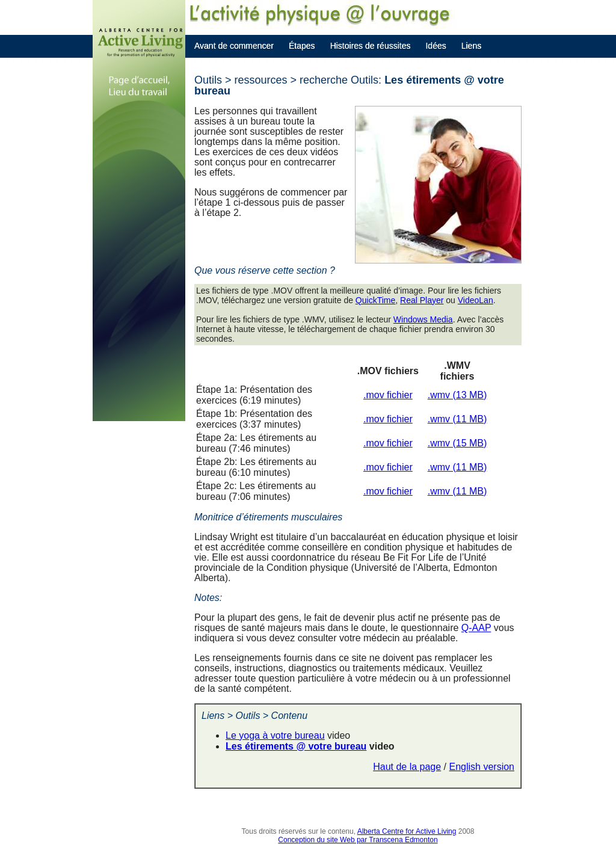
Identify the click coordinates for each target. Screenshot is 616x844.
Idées (436, 46)
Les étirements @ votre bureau (296, 746)
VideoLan (476, 300)
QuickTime (375, 300)
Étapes (302, 46)
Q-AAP (476, 628)
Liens (471, 46)
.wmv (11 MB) (457, 419)
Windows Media (423, 319)
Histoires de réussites (371, 46)
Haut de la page (407, 767)
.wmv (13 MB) (457, 395)
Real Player (422, 300)
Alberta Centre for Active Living (407, 831)
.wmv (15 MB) (457, 443)
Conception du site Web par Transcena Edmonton (358, 840)
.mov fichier (388, 395)
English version (482, 767)
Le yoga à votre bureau (275, 735)
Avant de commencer (234, 46)
